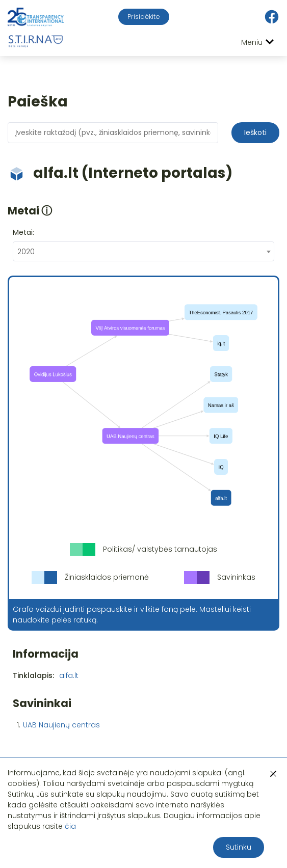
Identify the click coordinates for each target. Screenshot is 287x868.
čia (70, 826)
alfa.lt (69, 675)
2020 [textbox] (26, 252)
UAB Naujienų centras (61, 725)
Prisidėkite (144, 17)
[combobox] (143, 251)
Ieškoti (255, 132)
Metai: (23, 232)
